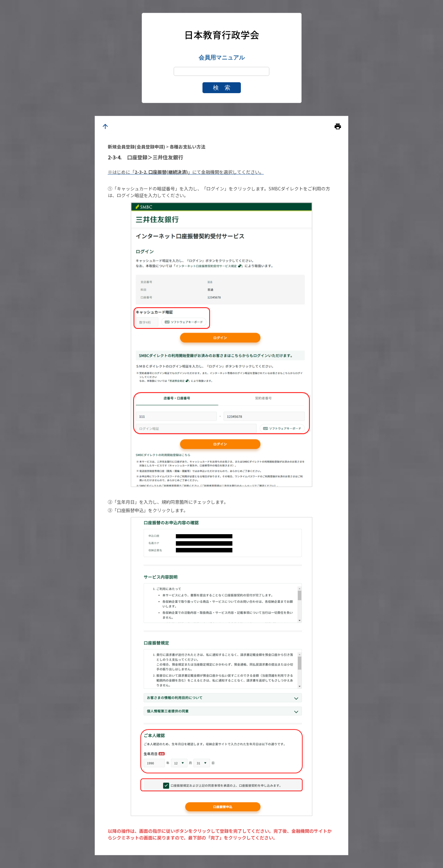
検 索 (222, 88)
